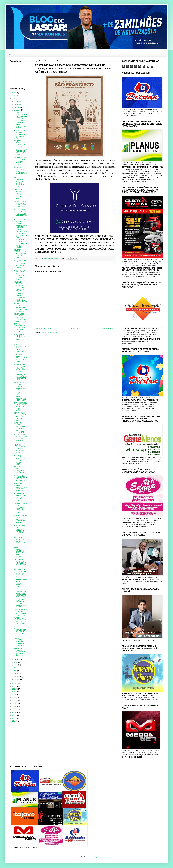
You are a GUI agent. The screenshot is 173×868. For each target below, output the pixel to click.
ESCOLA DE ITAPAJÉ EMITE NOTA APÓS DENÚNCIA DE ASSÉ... (20, 541)
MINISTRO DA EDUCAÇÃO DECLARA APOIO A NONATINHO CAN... (19, 182)
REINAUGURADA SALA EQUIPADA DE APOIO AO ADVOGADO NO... (20, 417)
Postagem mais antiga (106, 329)
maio (16, 668)
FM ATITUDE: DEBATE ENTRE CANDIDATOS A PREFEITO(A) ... (20, 144)
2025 (14, 96)
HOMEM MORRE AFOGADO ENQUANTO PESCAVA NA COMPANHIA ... (20, 318)
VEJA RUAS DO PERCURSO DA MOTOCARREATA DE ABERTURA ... (20, 213)
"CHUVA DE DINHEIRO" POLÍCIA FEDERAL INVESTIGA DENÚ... (19, 194)
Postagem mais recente (43, 329)
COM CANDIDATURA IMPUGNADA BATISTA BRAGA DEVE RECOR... (20, 593)
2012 (14, 715)
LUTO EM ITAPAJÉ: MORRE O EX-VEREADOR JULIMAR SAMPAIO (20, 161)
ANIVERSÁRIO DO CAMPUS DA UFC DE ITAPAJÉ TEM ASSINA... (21, 613)
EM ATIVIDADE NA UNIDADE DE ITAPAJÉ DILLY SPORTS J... (20, 152)
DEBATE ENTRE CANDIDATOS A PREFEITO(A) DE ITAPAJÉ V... (20, 478)
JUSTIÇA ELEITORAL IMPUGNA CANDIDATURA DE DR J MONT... (20, 397)
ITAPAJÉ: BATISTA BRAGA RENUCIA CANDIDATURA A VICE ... (20, 386)
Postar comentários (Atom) (50, 332)
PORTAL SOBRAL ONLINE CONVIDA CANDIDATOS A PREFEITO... (20, 223)
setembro (17, 110)
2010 (14, 721)
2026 (14, 93)
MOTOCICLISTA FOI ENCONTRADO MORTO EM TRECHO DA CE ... (20, 530)
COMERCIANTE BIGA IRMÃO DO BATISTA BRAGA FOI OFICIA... (20, 377)
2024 (14, 99)
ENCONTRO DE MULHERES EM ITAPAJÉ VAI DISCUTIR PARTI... (20, 573)
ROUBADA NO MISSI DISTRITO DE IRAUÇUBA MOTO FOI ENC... (20, 254)
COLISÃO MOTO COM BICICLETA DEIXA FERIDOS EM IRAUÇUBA (20, 115)
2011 (14, 718)
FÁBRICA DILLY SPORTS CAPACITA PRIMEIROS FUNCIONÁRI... (20, 642)
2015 (14, 706)
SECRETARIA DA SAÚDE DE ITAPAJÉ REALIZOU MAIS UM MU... (20, 124)
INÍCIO (11, 54)
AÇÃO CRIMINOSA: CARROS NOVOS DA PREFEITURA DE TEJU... (20, 519)
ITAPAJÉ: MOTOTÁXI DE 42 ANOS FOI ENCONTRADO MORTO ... (20, 328)
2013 (14, 712)
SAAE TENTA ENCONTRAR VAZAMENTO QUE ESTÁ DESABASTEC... (20, 652)
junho (16, 665)
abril (16, 671)
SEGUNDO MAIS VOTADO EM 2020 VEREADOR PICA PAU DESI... (19, 275)
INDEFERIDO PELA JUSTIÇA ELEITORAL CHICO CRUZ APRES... (20, 583)
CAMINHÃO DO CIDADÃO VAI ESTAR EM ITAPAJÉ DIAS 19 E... (21, 338)
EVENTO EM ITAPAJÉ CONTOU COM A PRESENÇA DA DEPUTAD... (20, 487)
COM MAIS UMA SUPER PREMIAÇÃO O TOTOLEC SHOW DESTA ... (20, 297)
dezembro (18, 101)
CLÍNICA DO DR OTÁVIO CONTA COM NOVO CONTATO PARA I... (20, 439)
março (16, 674)
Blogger (96, 857)
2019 (14, 695)
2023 (14, 683)
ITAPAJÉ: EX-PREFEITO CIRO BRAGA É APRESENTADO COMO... (20, 171)
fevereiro (17, 677)
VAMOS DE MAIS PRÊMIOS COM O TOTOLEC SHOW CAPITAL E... (20, 622)
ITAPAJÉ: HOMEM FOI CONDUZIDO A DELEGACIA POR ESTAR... (20, 264)
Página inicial (75, 329)
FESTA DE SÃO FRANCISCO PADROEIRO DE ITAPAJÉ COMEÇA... (20, 244)
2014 (14, 709)
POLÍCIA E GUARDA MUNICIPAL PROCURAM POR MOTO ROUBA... (19, 287)
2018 (14, 698)
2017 (14, 701)
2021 (14, 689)
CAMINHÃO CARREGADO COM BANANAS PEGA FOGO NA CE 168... (20, 358)
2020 (14, 692)
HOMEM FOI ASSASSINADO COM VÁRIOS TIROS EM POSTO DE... (20, 348)
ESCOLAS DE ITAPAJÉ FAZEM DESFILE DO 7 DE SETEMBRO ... (20, 563)
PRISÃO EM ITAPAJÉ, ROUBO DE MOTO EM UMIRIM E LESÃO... (19, 552)
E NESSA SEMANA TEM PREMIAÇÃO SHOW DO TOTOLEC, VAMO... (20, 508)
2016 (14, 704)
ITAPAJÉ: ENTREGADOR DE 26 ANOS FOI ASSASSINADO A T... (20, 632)
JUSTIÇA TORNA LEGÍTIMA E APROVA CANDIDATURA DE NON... (20, 603)
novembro (18, 104)
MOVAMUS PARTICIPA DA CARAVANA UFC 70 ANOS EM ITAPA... (20, 449)
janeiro (16, 680)
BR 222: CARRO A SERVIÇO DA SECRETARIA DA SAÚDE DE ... (20, 204)
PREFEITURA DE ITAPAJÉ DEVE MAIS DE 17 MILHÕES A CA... (20, 470)
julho (16, 662)
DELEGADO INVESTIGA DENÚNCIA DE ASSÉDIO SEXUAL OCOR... (20, 460)
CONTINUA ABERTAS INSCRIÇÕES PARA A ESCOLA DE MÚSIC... (20, 308)
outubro (17, 107)
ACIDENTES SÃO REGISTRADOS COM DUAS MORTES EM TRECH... (20, 368)
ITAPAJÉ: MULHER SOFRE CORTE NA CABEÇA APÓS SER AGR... (20, 407)
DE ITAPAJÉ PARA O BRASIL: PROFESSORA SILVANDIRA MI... (20, 135)
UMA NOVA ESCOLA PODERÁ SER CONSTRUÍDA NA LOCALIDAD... (20, 428)
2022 (14, 686)
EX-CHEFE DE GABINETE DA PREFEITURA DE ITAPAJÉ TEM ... (20, 497)
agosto (16, 659)
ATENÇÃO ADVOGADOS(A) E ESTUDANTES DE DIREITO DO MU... (20, 233)
